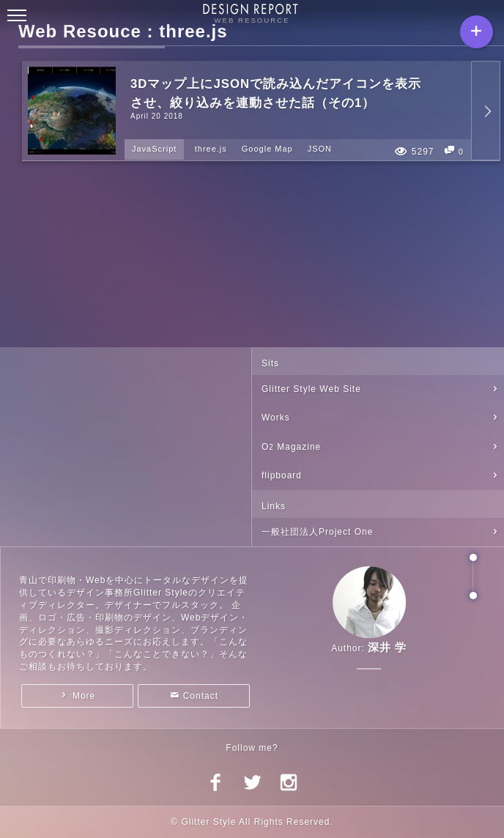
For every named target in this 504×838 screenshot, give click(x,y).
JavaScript (154, 149)
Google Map (267, 149)
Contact (201, 696)
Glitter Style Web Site (311, 389)
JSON (320, 149)
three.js (211, 149)
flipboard (282, 475)
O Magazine (291, 447)
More (84, 696)
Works (276, 418)
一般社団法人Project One (317, 532)
